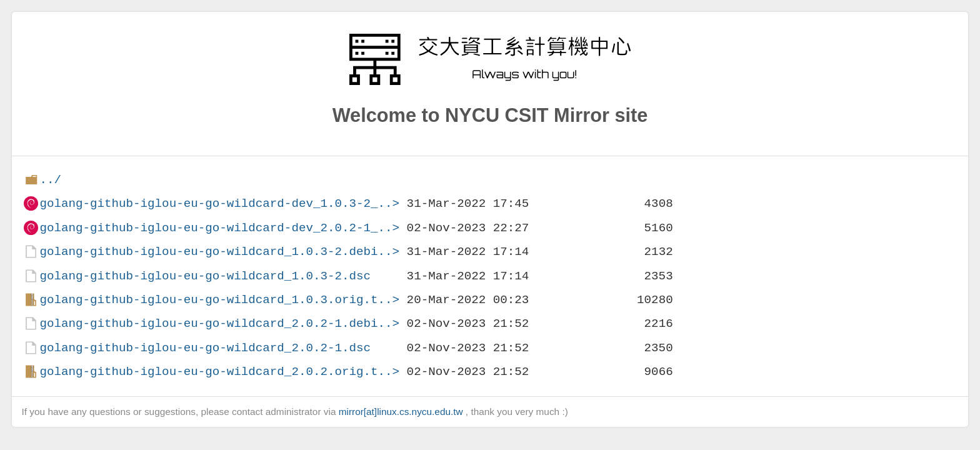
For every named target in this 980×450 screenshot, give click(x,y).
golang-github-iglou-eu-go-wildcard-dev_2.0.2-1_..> (219, 228)
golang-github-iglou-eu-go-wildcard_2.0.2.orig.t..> (219, 372)
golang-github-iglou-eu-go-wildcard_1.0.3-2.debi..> (219, 252)
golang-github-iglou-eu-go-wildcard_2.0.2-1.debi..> (219, 323)
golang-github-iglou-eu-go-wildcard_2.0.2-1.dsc (205, 348)
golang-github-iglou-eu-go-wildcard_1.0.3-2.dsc (205, 276)
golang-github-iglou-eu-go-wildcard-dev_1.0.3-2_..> (219, 203)
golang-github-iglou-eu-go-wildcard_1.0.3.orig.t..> (219, 300)
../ (50, 180)
